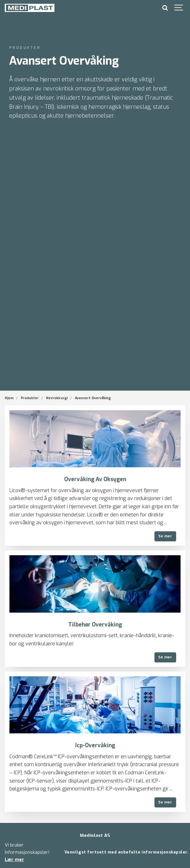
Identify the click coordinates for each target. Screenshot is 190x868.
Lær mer (14, 860)
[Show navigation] (179, 8)
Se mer (165, 536)
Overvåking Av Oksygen (95, 479)
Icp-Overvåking (95, 746)
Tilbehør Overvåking (95, 625)
